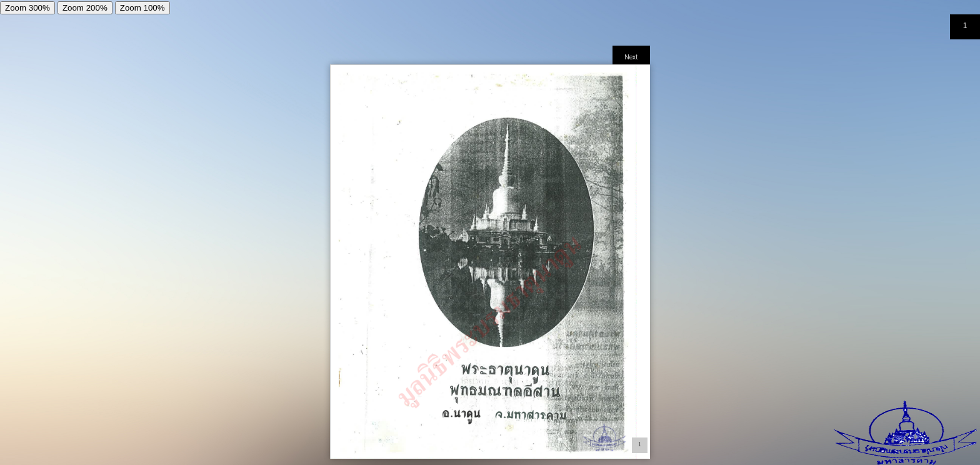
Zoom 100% (142, 8)
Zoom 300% (27, 8)
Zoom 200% (85, 8)
